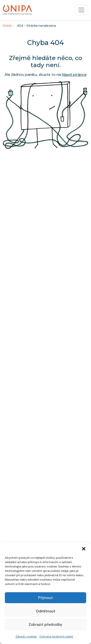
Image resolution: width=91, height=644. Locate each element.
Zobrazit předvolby (45, 625)
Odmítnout (46, 611)
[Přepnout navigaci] (81, 10)
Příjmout (45, 598)
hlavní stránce (74, 74)
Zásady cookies (26, 636)
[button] (84, 548)
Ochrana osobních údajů (56, 636)
